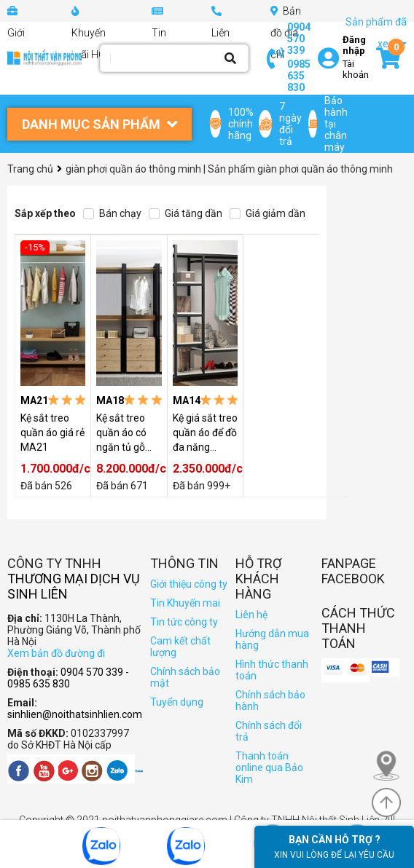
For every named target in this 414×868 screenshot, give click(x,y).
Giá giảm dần (267, 213)
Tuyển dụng (177, 702)
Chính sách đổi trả (269, 731)
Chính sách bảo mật (185, 677)
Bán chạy (112, 213)
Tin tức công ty (184, 622)
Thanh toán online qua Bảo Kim (269, 768)
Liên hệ (251, 615)
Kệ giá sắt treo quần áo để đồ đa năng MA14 (205, 433)
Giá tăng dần (185, 213)
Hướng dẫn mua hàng (272, 639)
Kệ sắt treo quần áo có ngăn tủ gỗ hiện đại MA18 (129, 433)
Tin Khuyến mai (185, 603)
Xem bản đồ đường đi (56, 653)
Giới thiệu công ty (189, 584)
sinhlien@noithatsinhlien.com (75, 714)
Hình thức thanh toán (272, 670)
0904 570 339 (299, 39)
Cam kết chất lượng (180, 647)
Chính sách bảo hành (270, 701)
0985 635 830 (299, 76)
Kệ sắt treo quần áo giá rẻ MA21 (52, 433)
